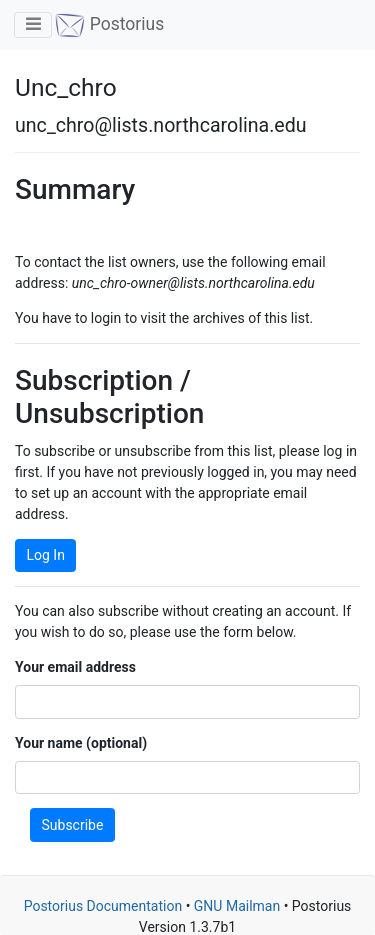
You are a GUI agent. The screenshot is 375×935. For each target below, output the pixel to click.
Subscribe (73, 825)
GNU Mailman (237, 906)
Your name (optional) (81, 743)
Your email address (75, 667)
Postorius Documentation (103, 906)
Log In (46, 555)
